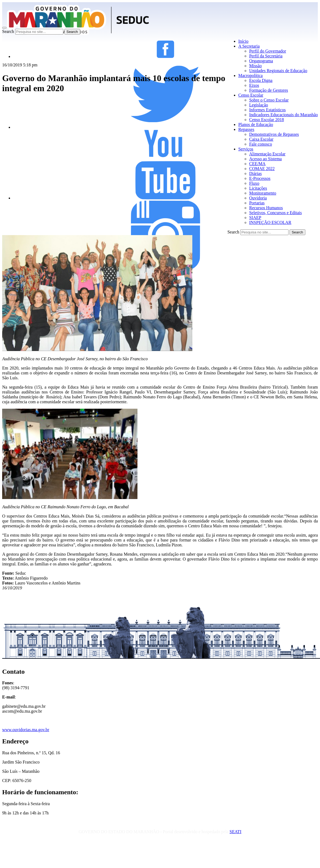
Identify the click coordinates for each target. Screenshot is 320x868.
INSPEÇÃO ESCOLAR (270, 222)
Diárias (255, 173)
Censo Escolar (251, 95)
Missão (255, 66)
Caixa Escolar (261, 139)
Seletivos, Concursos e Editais (275, 213)
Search (8, 31)
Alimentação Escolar (267, 154)
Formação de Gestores (269, 90)
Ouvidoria (258, 198)
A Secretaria (249, 46)
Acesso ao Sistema (265, 159)
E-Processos (260, 178)
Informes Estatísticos (267, 110)
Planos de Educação (256, 124)
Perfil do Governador (268, 51)
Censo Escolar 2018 (266, 120)
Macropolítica (250, 76)
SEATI (236, 832)
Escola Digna (261, 80)
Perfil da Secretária (266, 56)
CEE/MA (257, 164)
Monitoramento (263, 193)
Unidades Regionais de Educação (278, 71)
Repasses (246, 129)
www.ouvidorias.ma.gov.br (26, 730)
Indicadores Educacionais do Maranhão (283, 115)
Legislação (258, 105)
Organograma (261, 61)
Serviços (246, 149)
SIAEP (255, 218)
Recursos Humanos (266, 208)
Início (243, 41)
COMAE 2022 (262, 169)
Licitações (258, 188)
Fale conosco (261, 144)
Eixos (254, 85)
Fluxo (254, 183)
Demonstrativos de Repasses (274, 134)
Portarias (257, 203)
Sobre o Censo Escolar (269, 100)
